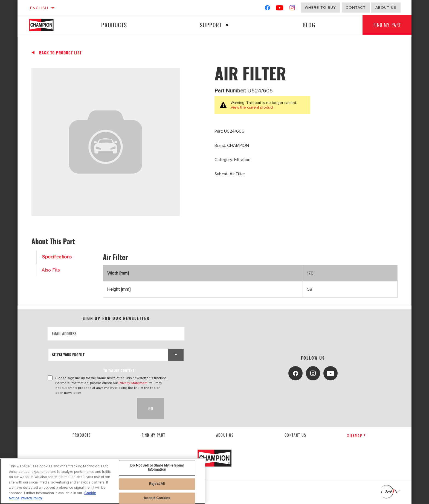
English (39, 8)
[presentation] (89, 409)
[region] (103, 481)
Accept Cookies (157, 498)
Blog (309, 25)
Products (114, 25)
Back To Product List (60, 53)
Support (211, 25)
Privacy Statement (133, 383)
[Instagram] (292, 9)
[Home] (47, 25)
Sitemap (357, 435)
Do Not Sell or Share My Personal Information (157, 468)
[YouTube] (280, 9)
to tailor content (119, 370)
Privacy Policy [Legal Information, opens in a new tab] (31, 498)
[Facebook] (267, 9)
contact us (295, 435)
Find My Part (387, 25)
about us (386, 8)
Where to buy (320, 8)
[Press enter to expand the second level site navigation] (227, 25)
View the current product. (252, 107)
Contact (356, 8)
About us (225, 435)
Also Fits (51, 270)
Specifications (57, 257)
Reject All (157, 484)
